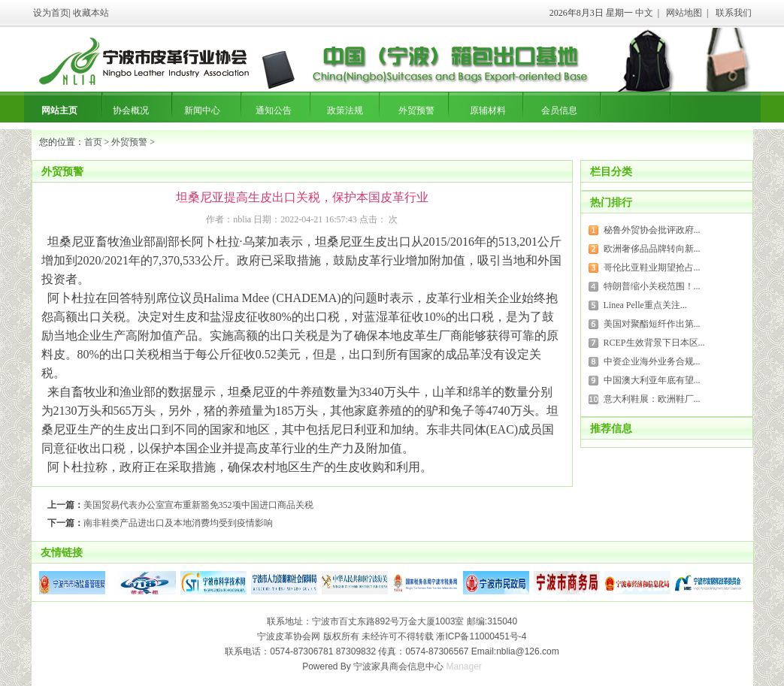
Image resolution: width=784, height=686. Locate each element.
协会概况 (131, 110)
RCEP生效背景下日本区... (654, 343)
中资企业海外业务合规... (652, 361)
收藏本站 (91, 13)
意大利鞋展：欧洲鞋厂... (652, 399)
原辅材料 (488, 110)
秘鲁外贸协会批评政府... (652, 230)
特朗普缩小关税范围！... (652, 286)
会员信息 (559, 110)
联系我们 (734, 13)
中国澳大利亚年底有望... (652, 380)
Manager (464, 666)
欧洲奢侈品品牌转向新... (652, 249)
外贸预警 (416, 110)
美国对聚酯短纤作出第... (652, 324)
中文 (644, 13)
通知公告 (274, 110)
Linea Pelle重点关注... (645, 305)
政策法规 (345, 110)
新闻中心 (202, 110)
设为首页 (51, 13)
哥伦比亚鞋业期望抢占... (652, 267)
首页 (93, 142)
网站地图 (684, 13)
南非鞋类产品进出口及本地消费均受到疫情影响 (178, 523)
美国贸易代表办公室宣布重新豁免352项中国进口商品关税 (198, 505)
